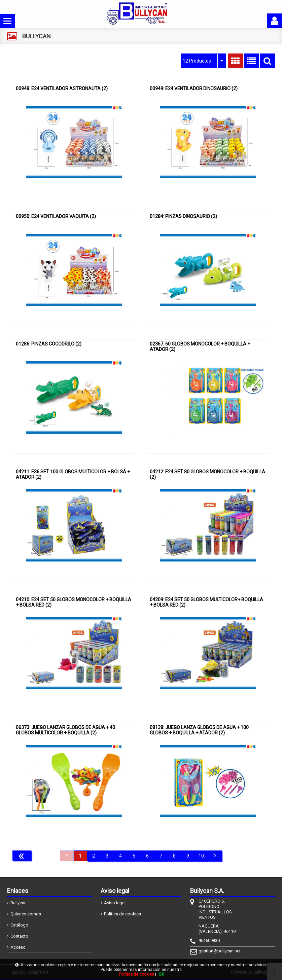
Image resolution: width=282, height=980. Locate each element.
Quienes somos (26, 914)
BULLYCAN (37, 36)
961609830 (209, 940)
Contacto (19, 936)
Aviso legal (115, 903)
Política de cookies (122, 914)
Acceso (18, 947)
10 (201, 856)
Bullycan (19, 903)
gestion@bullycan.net (220, 951)
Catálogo (19, 925)
